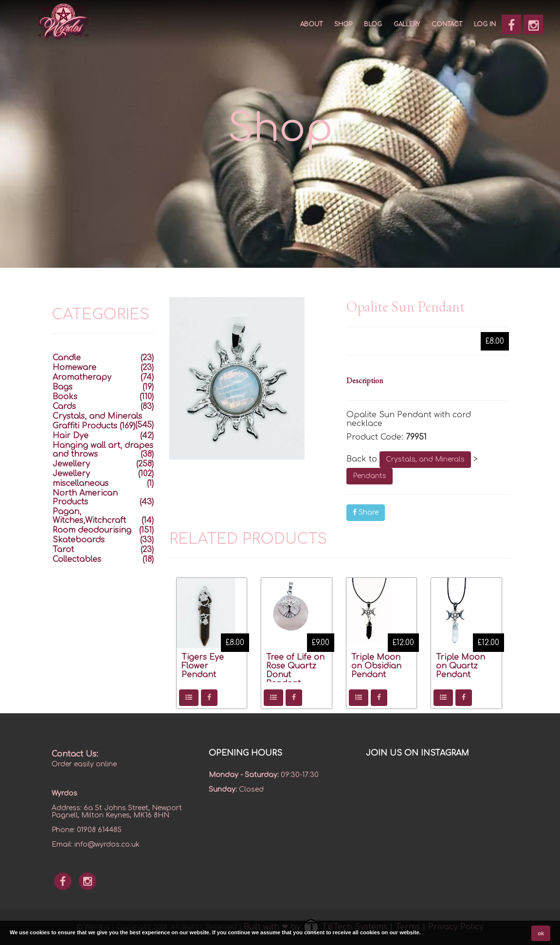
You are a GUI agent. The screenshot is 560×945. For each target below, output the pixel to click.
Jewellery (71, 464)
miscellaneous (81, 483)
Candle (67, 358)
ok (541, 933)
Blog (373, 24)
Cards (64, 407)
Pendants (370, 476)
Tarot (63, 550)
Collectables (77, 559)
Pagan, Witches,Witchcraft (89, 516)
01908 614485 (99, 830)
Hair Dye (71, 436)
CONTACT (447, 24)
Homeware (74, 368)
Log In (485, 24)
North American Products (85, 498)
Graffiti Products (85, 426)
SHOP (343, 24)
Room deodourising (92, 530)
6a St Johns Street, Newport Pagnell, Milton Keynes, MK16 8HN (117, 812)
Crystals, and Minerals (425, 459)
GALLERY (407, 24)
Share (366, 512)
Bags (63, 387)
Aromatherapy (82, 377)
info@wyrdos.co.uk (107, 844)
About (311, 24)
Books (65, 397)
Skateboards (79, 540)
